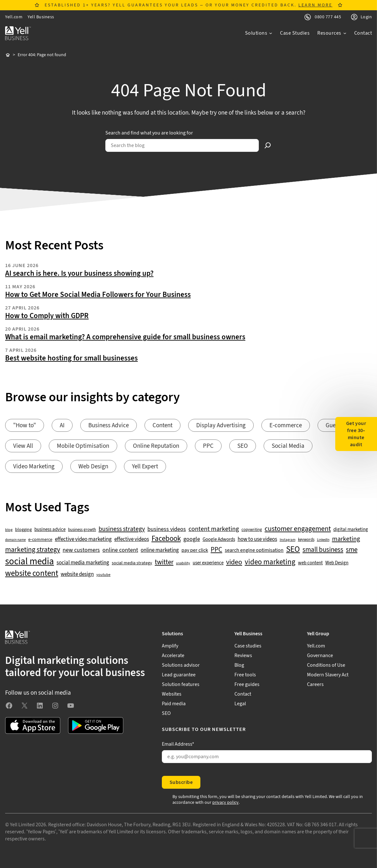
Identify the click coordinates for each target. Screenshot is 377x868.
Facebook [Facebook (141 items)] (166, 539)
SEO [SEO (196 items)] (293, 549)
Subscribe (181, 782)
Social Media (288, 446)
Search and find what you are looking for (149, 133)
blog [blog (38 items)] (9, 530)
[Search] (268, 145)
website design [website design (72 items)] (77, 574)
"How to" (25, 425)
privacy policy (225, 803)
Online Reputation (156, 446)
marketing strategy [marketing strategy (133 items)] (33, 550)
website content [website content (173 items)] (32, 574)
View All (23, 446)
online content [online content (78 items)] (120, 550)
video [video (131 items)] (234, 562)
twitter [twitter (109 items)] (164, 562)
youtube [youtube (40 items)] (103, 575)
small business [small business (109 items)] (323, 550)
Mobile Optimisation (83, 446)
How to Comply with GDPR (47, 316)
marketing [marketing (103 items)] (346, 539)
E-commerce (286, 425)
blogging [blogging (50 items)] (23, 530)
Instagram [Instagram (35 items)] (288, 540)
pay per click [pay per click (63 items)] (195, 550)
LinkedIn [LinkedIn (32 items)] (323, 540)
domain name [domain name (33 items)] (15, 540)
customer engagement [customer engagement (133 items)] (298, 529)
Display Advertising (221, 425)
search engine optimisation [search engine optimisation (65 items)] (254, 550)
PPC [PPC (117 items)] (216, 550)
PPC (208, 446)
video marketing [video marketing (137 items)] (270, 562)
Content (162, 425)
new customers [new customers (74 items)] (81, 550)
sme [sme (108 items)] (352, 550)
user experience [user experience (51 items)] (208, 563)
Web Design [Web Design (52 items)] (337, 563)
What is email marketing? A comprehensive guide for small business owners (125, 337)
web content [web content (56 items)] (310, 563)
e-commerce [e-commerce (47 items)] (40, 540)
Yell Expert (145, 467)
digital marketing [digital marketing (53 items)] (351, 530)
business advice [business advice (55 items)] (50, 530)
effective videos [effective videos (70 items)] (132, 539)
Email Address (178, 744)
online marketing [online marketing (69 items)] (160, 550)
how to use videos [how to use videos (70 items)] (257, 539)
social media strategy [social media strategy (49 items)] (132, 563)
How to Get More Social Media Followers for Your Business (98, 295)
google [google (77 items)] (192, 539)
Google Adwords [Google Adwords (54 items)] (219, 540)
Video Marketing (34, 467)
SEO (243, 446)
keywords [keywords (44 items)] (306, 540)
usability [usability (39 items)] (183, 563)
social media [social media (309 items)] (30, 561)
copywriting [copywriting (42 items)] (252, 530)
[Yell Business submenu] (267, 634)
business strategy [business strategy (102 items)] (122, 529)
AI (62, 425)
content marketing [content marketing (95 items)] (214, 529)
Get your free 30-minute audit (356, 434)
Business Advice (109, 425)
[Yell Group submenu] (339, 634)
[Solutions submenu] (259, 33)
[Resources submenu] (332, 33)
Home (8, 55)
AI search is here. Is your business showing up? (79, 273)
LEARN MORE (315, 5)
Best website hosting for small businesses (71, 358)
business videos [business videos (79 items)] (167, 529)
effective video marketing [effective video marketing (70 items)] (83, 539)
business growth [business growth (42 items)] (82, 530)
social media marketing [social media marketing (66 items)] (83, 563)
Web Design (93, 467)
